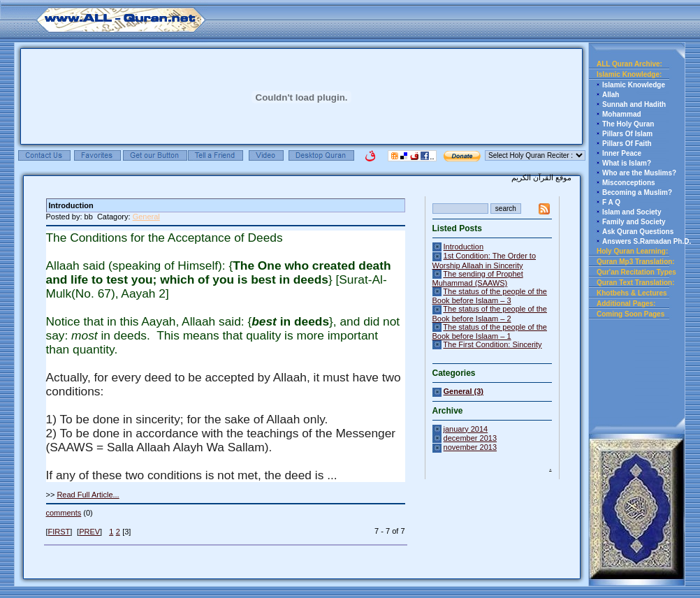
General (146, 217)
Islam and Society (632, 212)
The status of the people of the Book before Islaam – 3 (490, 296)
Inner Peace (622, 153)
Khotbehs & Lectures (632, 293)
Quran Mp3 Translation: (636, 262)
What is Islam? (627, 163)
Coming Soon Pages (630, 314)
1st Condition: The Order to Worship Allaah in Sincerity (484, 260)
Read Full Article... (88, 495)
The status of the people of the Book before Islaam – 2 (490, 313)
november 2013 (470, 447)
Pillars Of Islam (627, 134)
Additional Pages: (626, 304)
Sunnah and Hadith (634, 104)
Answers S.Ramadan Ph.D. (647, 241)
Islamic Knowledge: (629, 74)
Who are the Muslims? (639, 173)
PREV (89, 532)
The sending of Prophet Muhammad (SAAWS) (478, 278)
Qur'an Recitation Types (636, 272)
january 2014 (466, 429)
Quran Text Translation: (636, 283)
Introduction (464, 247)
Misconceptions (629, 183)
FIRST (59, 532)
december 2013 (470, 438)
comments (64, 513)
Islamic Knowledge (634, 85)
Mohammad (622, 114)
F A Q (611, 202)
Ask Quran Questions (638, 232)
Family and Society (634, 222)
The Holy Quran (628, 124)
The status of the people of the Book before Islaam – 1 (490, 331)
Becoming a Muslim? (637, 192)
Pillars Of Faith (627, 144)
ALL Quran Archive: (629, 64)
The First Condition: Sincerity (492, 344)
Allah (611, 95)
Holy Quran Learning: (632, 251)
